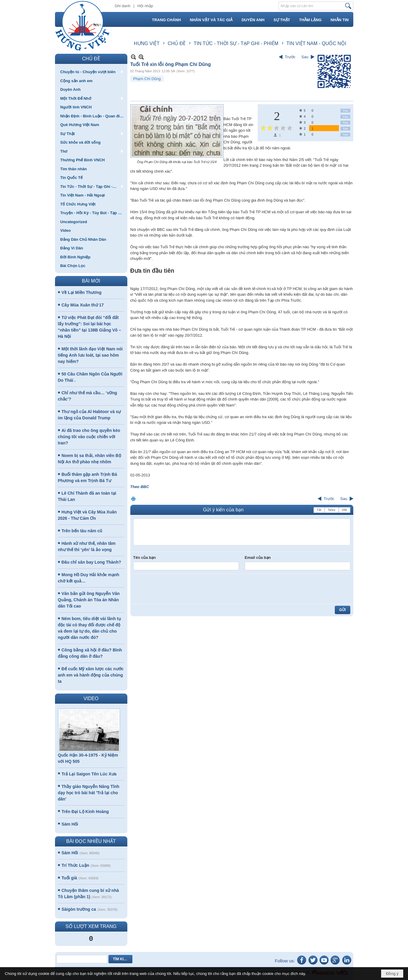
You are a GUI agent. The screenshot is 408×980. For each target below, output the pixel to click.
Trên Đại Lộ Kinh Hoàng (85, 812)
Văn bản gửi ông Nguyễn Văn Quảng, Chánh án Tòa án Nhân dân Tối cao (89, 600)
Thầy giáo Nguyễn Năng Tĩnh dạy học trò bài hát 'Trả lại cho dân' (89, 793)
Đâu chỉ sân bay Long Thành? (91, 562)
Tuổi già (69, 878)
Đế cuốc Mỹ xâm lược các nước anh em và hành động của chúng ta (91, 675)
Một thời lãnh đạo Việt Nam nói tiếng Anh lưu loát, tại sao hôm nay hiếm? (90, 355)
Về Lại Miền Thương (82, 292)
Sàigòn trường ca (79, 909)
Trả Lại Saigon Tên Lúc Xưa (89, 774)
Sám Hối (70, 824)
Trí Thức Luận (75, 865)
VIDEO (91, 698)
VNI (344, 510)
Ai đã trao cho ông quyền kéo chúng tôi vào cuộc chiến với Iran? (89, 437)
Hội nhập (145, 6)
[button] (91, 72)
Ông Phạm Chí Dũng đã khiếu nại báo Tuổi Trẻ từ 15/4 (177, 162)
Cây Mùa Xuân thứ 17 (83, 305)
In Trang (133, 499)
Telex (332, 510)
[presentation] (179, 588)
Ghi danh (123, 6)
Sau (305, 57)
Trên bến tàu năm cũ (82, 531)
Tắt (319, 510)
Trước (290, 57)
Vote (345, 111)
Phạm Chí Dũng (147, 79)
